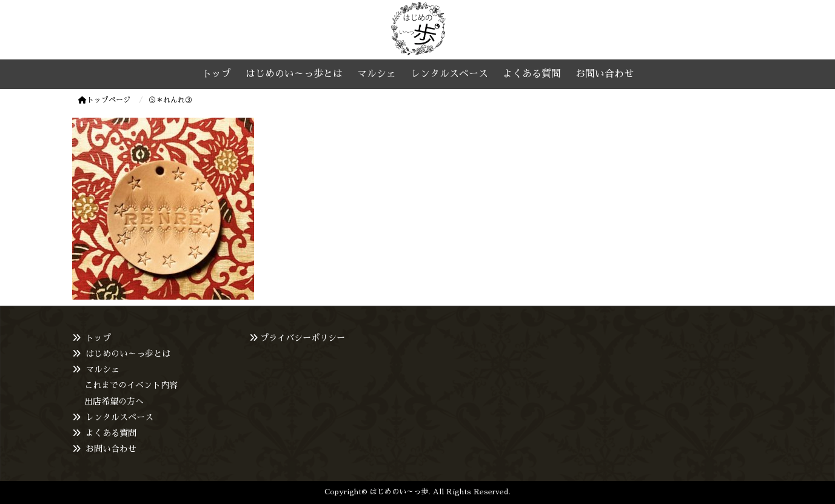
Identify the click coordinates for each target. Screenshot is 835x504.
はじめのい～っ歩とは (128, 354)
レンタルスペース (119, 417)
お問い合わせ (111, 449)
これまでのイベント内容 (131, 385)
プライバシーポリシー (303, 338)
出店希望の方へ (114, 402)
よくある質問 (111, 433)
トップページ (104, 100)
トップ (98, 338)
